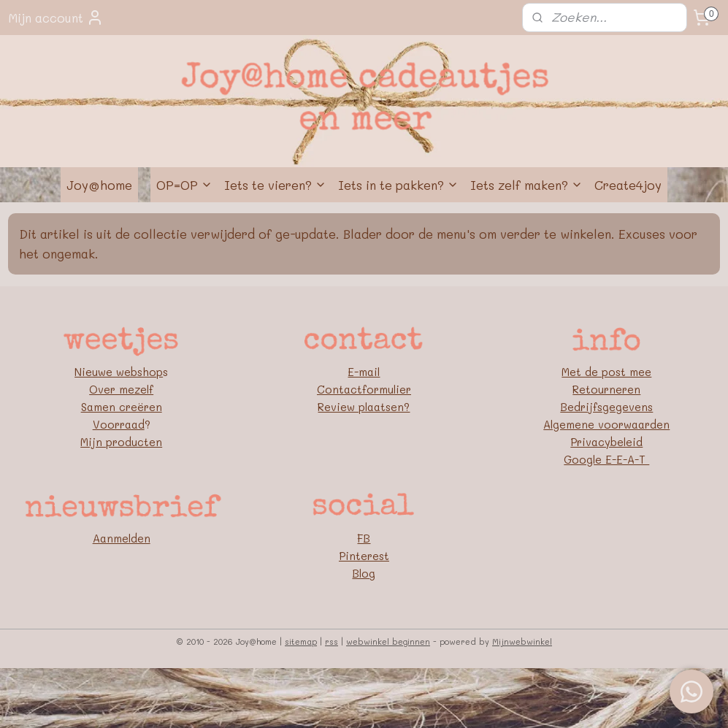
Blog (364, 573)
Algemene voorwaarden (606, 424)
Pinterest (364, 556)
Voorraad (119, 424)
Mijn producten (121, 442)
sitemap (301, 641)
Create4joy (628, 185)
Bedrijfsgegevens (606, 407)
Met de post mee (606, 372)
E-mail (364, 372)
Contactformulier (364, 389)
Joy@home (99, 185)
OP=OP (184, 185)
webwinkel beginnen (388, 641)
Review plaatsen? (364, 407)
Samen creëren (122, 407)
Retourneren (606, 389)
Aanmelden (122, 538)
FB (364, 538)
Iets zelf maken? (526, 185)
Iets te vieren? (275, 185)
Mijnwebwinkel (522, 641)
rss (332, 641)
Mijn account (56, 18)
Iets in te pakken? (398, 185)
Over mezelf (121, 389)
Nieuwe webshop (119, 372)
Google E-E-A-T (606, 459)
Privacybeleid (606, 442)
